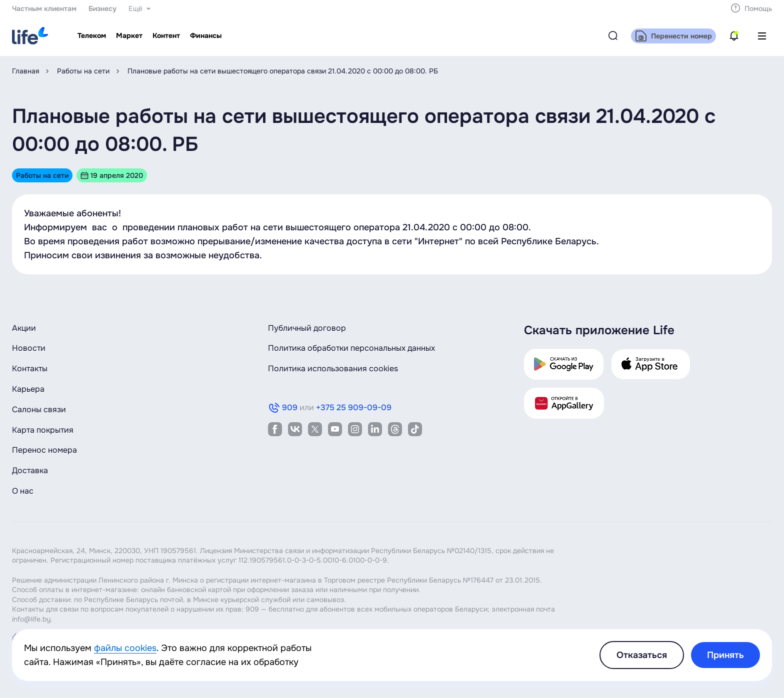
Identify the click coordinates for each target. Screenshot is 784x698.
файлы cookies (125, 648)
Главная (25, 71)
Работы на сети (83, 71)
